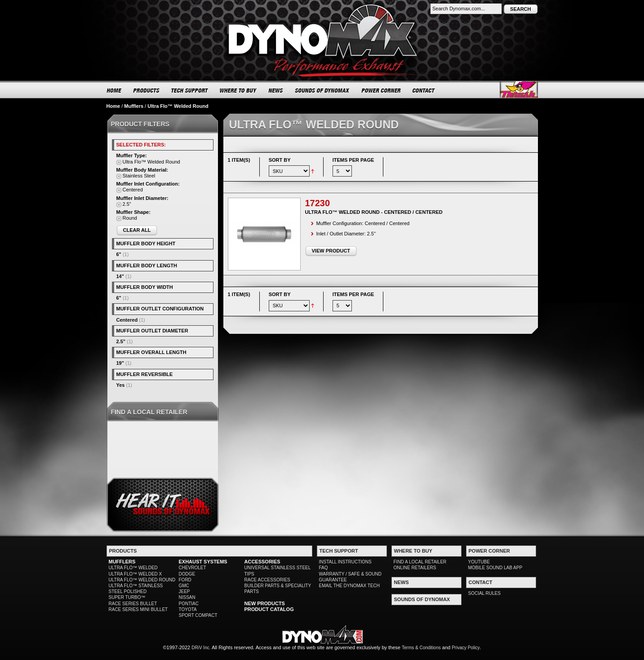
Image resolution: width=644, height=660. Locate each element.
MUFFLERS (122, 562)
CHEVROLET (193, 568)
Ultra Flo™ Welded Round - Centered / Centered (374, 212)
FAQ (324, 568)
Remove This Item (119, 162)
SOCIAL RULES (484, 593)
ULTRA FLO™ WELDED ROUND (142, 580)
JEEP (184, 591)
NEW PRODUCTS (265, 603)
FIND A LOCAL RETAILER (420, 562)
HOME (114, 90)
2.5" (121, 341)
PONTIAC (189, 604)
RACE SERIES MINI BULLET (138, 609)
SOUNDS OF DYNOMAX (322, 90)
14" (120, 276)
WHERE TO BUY (238, 90)
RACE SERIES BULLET (133, 604)
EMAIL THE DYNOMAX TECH (349, 586)
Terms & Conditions (421, 648)
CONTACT (424, 90)
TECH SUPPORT (190, 90)
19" (120, 363)
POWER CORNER (381, 90)
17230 (318, 203)
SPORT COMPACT (198, 615)
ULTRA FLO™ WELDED (133, 568)
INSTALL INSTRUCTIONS (345, 562)
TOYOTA (188, 609)
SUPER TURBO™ (127, 597)
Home (113, 106)
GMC (184, 586)
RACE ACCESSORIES (267, 580)
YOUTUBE (479, 562)
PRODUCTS (147, 90)
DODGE (187, 574)
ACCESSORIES (262, 562)
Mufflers (134, 106)
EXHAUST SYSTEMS (203, 562)
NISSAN (187, 597)
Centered (127, 320)
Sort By (280, 160)
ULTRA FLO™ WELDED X (135, 574)
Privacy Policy (466, 648)
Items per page (353, 160)
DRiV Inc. (201, 648)
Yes (121, 385)
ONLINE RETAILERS (415, 568)
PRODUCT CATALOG (269, 609)
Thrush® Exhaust (519, 90)
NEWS (276, 90)
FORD (185, 580)
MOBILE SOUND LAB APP (495, 568)
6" (119, 254)
